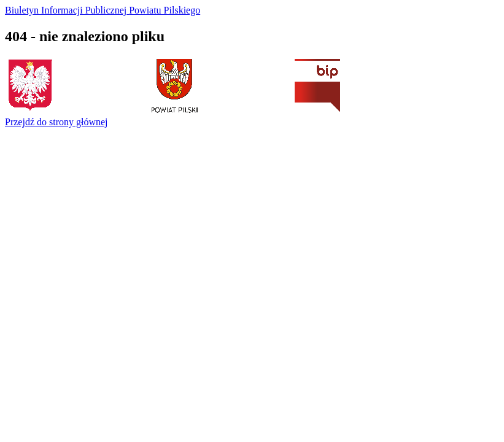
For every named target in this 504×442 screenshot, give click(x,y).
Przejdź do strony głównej (56, 122)
